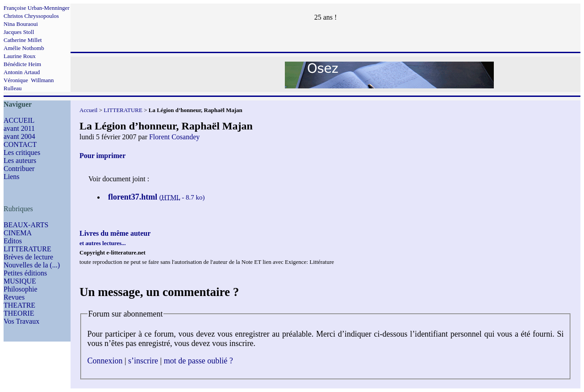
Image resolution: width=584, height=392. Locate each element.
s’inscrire (143, 361)
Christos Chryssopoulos (31, 16)
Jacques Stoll (19, 32)
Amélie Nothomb (24, 48)
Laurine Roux (20, 56)
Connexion (105, 361)
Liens (12, 177)
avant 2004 (19, 136)
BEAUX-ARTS (26, 225)
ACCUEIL (19, 120)
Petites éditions (25, 273)
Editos (13, 241)
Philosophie (21, 289)
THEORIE (19, 313)
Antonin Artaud (22, 72)
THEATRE (19, 305)
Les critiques (22, 152)
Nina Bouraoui (21, 24)
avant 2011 (19, 128)
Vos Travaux (21, 321)
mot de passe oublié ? (198, 361)
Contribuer (19, 169)
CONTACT (20, 144)
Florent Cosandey (174, 137)
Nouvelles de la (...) (32, 265)
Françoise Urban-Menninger (37, 8)
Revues (14, 297)
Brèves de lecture (28, 257)
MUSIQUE (20, 281)
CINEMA (18, 233)
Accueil (88, 110)
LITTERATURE (27, 249)
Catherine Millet (23, 40)
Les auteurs (20, 161)
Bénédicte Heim (22, 64)
